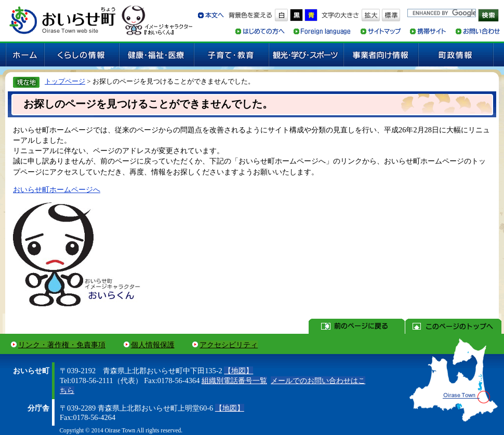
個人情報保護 (153, 345)
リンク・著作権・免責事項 (62, 345)
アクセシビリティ (229, 345)
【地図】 (238, 371)
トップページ (65, 81)
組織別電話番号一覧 (234, 380)
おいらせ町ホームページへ (57, 189)
